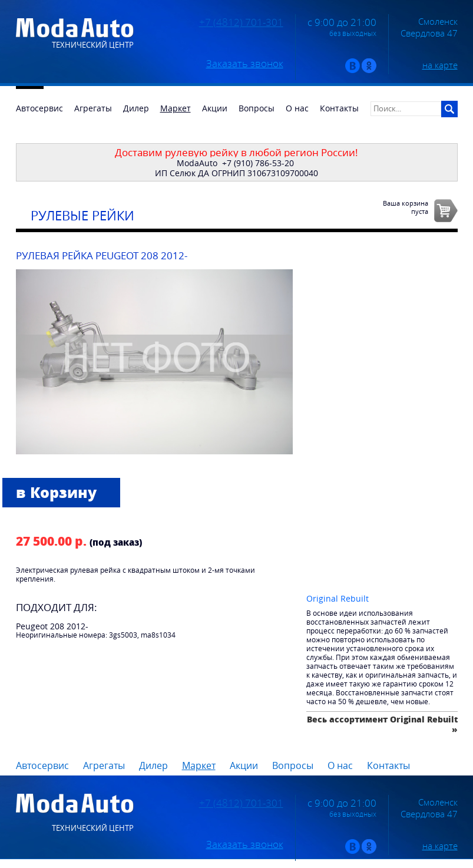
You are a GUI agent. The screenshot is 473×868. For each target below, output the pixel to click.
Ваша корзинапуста (406, 207)
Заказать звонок (245, 64)
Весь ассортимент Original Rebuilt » (382, 724)
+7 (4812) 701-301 (241, 22)
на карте (440, 65)
